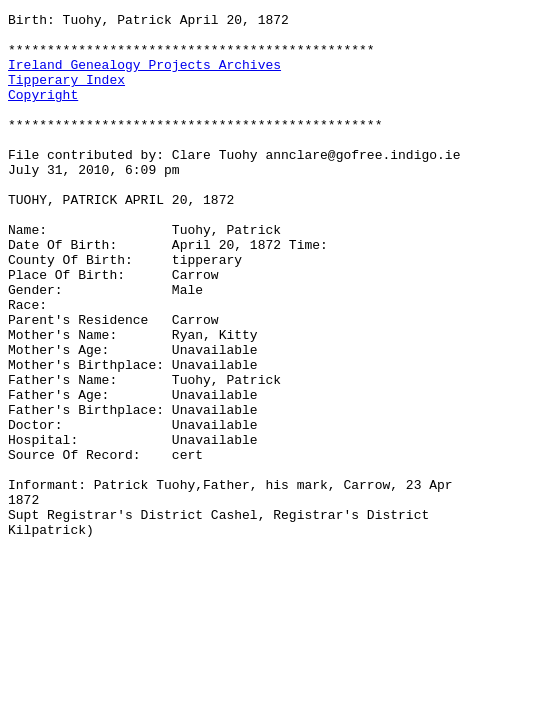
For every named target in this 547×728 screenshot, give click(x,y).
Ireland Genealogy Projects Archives (144, 76)
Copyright (43, 112)
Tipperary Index (66, 94)
